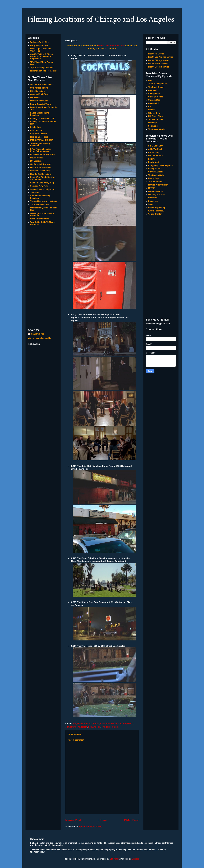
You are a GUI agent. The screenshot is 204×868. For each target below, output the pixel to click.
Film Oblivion (36, 130)
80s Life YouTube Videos (41, 85)
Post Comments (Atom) (91, 827)
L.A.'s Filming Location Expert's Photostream (41, 150)
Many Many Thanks (39, 45)
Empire (151, 159)
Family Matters (155, 169)
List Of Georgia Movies (159, 67)
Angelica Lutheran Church (86, 723)
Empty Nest (153, 162)
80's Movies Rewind (39, 88)
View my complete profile (39, 338)
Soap (151, 204)
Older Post (131, 820)
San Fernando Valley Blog (42, 183)
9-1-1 (150, 81)
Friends (152, 110)
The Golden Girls (156, 175)
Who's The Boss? (156, 211)
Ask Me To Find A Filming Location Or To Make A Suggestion (42, 57)
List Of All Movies (156, 54)
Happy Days (154, 178)
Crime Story (154, 152)
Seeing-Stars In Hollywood (42, 189)
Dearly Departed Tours (40, 104)
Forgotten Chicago (39, 134)
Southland (153, 126)
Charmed (152, 90)
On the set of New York (41, 164)
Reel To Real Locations (41, 174)
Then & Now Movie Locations (44, 201)
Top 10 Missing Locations (42, 68)
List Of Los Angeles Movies (161, 57)
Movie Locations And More (111, 46)
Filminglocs (36, 127)
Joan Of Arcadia (156, 120)
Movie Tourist (36, 158)
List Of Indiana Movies (158, 64)
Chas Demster (38, 334)
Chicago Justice (156, 97)
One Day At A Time (157, 195)
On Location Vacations (41, 168)
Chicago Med (154, 100)
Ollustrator (115, 859)
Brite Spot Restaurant (111, 723)
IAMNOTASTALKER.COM (42, 140)
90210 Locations (38, 91)
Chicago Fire (154, 94)
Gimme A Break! (156, 172)
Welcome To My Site (39, 42)
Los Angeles (94, 727)
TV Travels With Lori (39, 205)
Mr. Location (36, 161)
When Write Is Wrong (40, 219)
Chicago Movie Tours (40, 94)
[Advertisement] (43, 277)
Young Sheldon (155, 214)
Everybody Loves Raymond (161, 165)
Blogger (135, 859)
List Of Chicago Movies (159, 60)
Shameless (153, 201)
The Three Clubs (110, 727)
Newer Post (73, 820)
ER (150, 107)
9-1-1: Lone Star (155, 146)
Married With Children (158, 185)
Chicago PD (154, 103)
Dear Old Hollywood (39, 101)
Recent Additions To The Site (43, 71)
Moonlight (153, 123)
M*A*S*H (152, 188)
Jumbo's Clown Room (76, 727)
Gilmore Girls (154, 113)
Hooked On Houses (39, 137)
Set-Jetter (35, 193)
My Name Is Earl (156, 191)
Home (103, 820)
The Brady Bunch (156, 87)
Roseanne (153, 198)
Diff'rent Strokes (156, 156)
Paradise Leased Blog (40, 171)
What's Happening (157, 208)
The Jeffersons (155, 182)
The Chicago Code (157, 129)
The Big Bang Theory (158, 84)
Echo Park (128, 723)
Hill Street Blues (156, 116)
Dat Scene (35, 98)
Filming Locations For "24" (42, 118)
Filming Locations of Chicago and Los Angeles (101, 20)
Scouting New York (39, 186)
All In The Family (156, 149)
